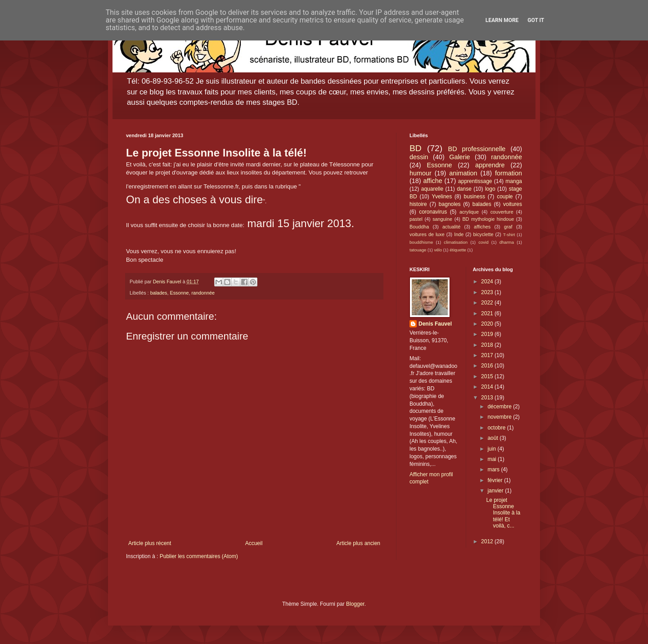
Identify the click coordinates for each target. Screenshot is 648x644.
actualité (451, 227)
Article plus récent (150, 543)
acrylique (469, 212)
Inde (459, 234)
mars (494, 470)
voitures (513, 204)
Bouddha (419, 227)
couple (505, 197)
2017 (488, 355)
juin (492, 449)
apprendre (490, 165)
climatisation (456, 242)
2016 (488, 366)
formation (508, 173)
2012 (488, 541)
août (493, 438)
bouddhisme (421, 242)
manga (514, 181)
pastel (416, 219)
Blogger (355, 604)
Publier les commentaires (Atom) (199, 556)
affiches (482, 227)
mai (493, 459)
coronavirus (433, 212)
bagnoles (450, 204)
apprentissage (475, 181)
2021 (488, 313)
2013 (488, 398)
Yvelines (442, 197)
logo (490, 189)
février (496, 480)
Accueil (254, 543)
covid (483, 242)
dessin (419, 157)
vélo (438, 250)
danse (464, 189)
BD (416, 148)
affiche (433, 181)
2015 (488, 376)
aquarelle (432, 189)
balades (159, 293)
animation (463, 173)
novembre (500, 417)
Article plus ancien (358, 543)
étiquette (458, 250)
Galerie (459, 157)
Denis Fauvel (435, 324)
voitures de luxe (427, 234)
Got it (536, 20)
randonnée (203, 293)
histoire (418, 204)
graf (508, 227)
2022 (488, 303)
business (475, 197)
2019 (488, 334)
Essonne (179, 293)
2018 (488, 345)
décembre (500, 407)
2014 (488, 387)
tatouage (418, 250)
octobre (497, 428)
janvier (496, 491)
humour (421, 173)
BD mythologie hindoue (488, 219)
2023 (488, 292)
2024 (488, 282)
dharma (507, 242)
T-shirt (509, 235)
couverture (502, 212)
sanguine (442, 219)
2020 (488, 324)
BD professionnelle (477, 149)
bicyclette (484, 234)
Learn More (502, 20)
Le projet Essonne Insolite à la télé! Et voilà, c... (503, 513)
